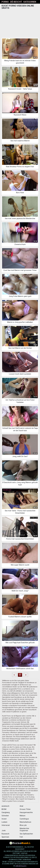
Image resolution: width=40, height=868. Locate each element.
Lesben (4, 822)
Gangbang (6, 812)
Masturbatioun (25, 822)
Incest (4, 819)
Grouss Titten (25, 809)
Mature (22, 816)
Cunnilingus (24, 819)
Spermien (5, 837)
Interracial (6, 825)
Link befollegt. (21, 866)
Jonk (4, 830)
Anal (21, 806)
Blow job (23, 825)
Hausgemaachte (26, 812)
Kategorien (30, 2)
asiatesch (5, 806)
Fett (21, 837)
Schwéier (5, 816)
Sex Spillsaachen (26, 834)
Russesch (5, 834)
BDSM (4, 809)
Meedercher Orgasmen (24, 829)
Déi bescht (16, 2)
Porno (5, 2)
